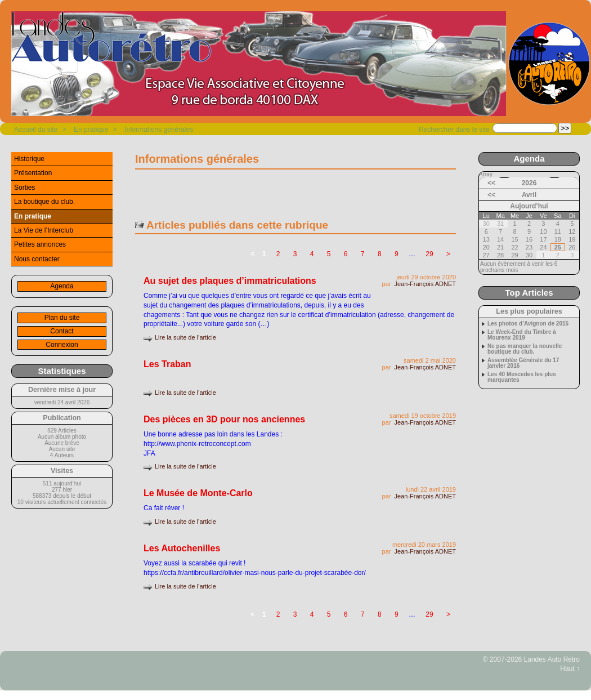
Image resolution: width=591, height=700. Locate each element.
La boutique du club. (44, 202)
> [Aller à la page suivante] (448, 254)
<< (491, 183)
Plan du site (62, 318)
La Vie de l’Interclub (44, 230)
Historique (29, 159)
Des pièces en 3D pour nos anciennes (224, 419)
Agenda (62, 286)
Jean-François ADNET (425, 284)
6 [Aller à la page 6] (346, 254)
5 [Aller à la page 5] (329, 254)
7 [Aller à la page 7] (363, 254)
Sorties (24, 188)
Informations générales (159, 130)
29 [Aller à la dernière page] (429, 254)
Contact (62, 331)
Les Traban (167, 364)
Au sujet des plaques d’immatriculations (230, 281)
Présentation (33, 173)
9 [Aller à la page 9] (397, 254)
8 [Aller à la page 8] (380, 254)
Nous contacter (37, 259)
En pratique (91, 130)
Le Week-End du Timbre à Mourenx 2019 (522, 335)
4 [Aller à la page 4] (312, 254)
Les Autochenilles (182, 548)
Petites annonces (40, 244)
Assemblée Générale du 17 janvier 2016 (523, 363)
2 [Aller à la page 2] (278, 254)
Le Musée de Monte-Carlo (198, 493)
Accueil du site (36, 130)
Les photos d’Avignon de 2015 (528, 324)
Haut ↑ (570, 668)
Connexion (62, 345)
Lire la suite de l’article (185, 337)
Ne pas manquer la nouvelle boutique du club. (525, 349)
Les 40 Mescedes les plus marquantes (522, 377)
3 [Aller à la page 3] (295, 254)
